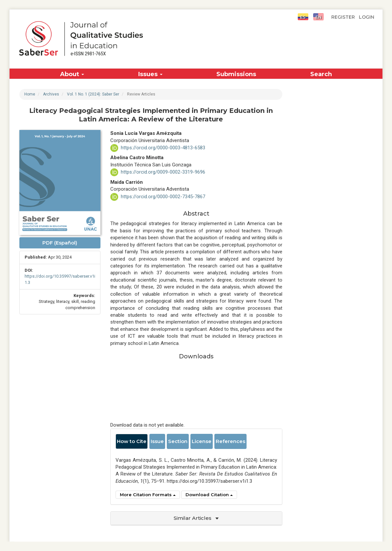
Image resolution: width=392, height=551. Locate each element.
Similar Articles (196, 518)
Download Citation (209, 495)
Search (321, 74)
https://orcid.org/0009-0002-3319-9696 (163, 172)
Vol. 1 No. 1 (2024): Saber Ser (93, 94)
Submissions (236, 74)
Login (367, 16)
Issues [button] (150, 74)
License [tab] (202, 441)
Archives (51, 94)
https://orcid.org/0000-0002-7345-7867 (163, 197)
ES (303, 17)
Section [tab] (178, 441)
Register (343, 16)
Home (30, 94)
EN (318, 17)
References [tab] (230, 441)
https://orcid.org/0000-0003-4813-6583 (163, 148)
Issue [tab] (157, 441)
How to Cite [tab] (132, 441)
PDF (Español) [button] (60, 243)
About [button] (72, 74)
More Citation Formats (148, 495)
